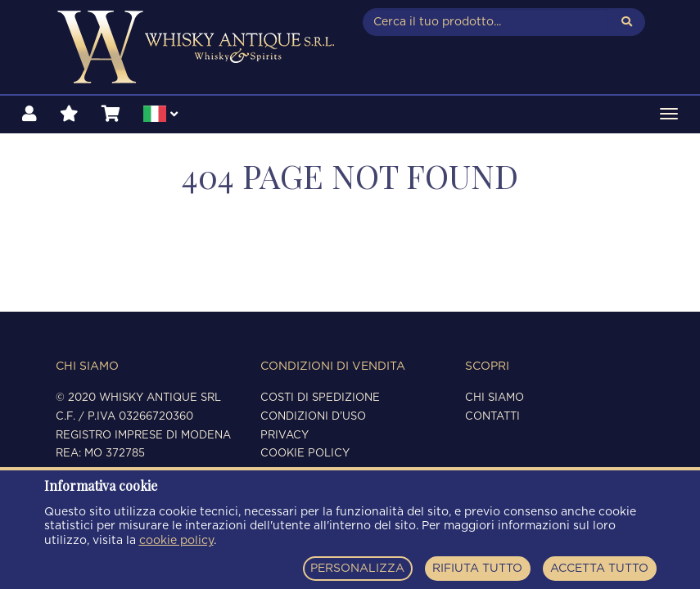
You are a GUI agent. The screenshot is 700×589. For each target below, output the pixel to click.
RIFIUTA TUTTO (477, 569)
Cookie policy (305, 454)
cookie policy (176, 541)
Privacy (285, 436)
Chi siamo (495, 398)
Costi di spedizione (320, 398)
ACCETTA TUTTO (599, 569)
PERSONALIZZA (357, 569)
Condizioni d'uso (313, 417)
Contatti (492, 417)
